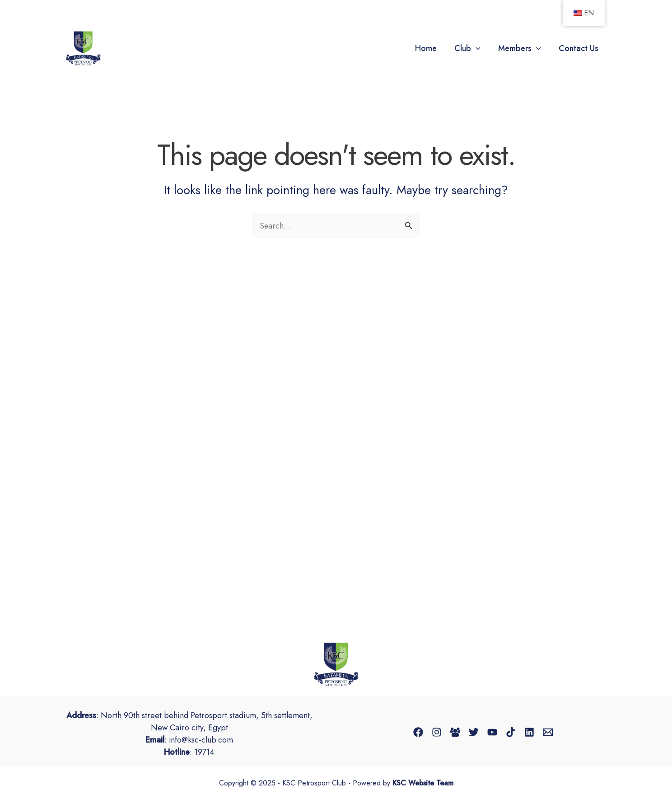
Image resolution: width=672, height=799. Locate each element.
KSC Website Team (423, 783)
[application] (479, 48)
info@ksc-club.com (201, 740)
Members (521, 48)
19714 (204, 752)
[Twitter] (474, 732)
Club (471, 48)
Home (430, 48)
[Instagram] (437, 732)
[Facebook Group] (455, 732)
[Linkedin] (529, 732)
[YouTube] (492, 732)
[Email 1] (548, 732)
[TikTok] (511, 732)
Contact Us (579, 48)
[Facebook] (418, 732)
